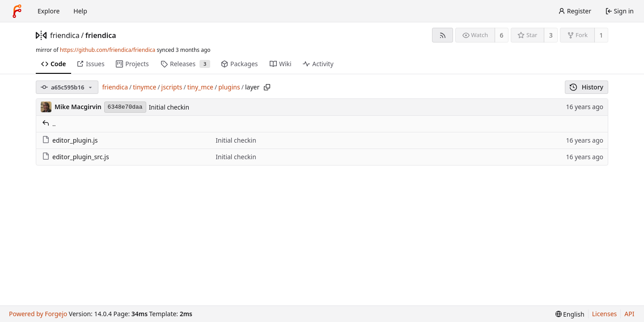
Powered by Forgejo (38, 314)
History (587, 87)
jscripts (172, 87)
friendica (65, 35)
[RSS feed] (443, 35)
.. (49, 124)
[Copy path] (267, 87)
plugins (229, 87)
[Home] (17, 11)
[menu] (570, 314)
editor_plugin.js (70, 140)
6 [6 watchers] (502, 35)
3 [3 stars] (551, 35)
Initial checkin (169, 107)
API (629, 314)
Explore (49, 11)
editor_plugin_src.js (76, 157)
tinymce (144, 87)
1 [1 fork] (601, 35)
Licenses (605, 314)
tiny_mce (200, 87)
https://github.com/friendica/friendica (108, 50)
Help (80, 11)
